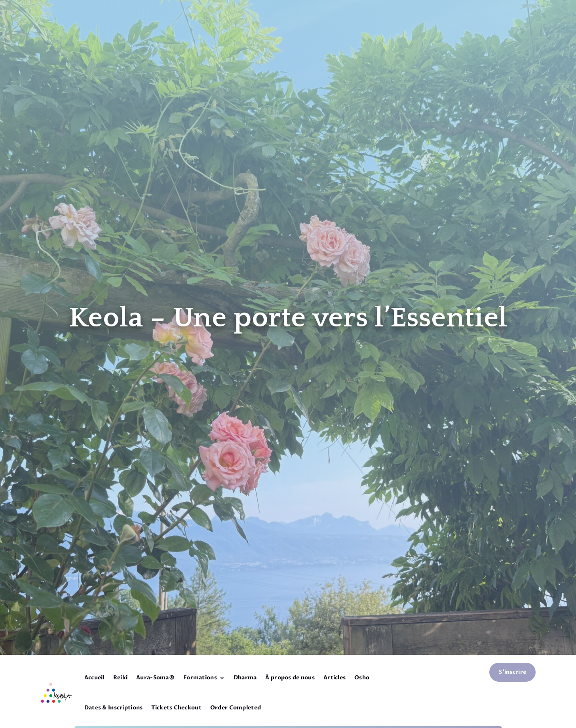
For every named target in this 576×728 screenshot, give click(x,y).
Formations (200, 678)
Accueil (94, 678)
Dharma (245, 678)
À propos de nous (290, 678)
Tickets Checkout (176, 708)
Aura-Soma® (155, 678)
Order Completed (236, 708)
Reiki (120, 678)
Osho (362, 678)
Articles (335, 678)
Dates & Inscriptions (114, 708)
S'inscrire (512, 672)
